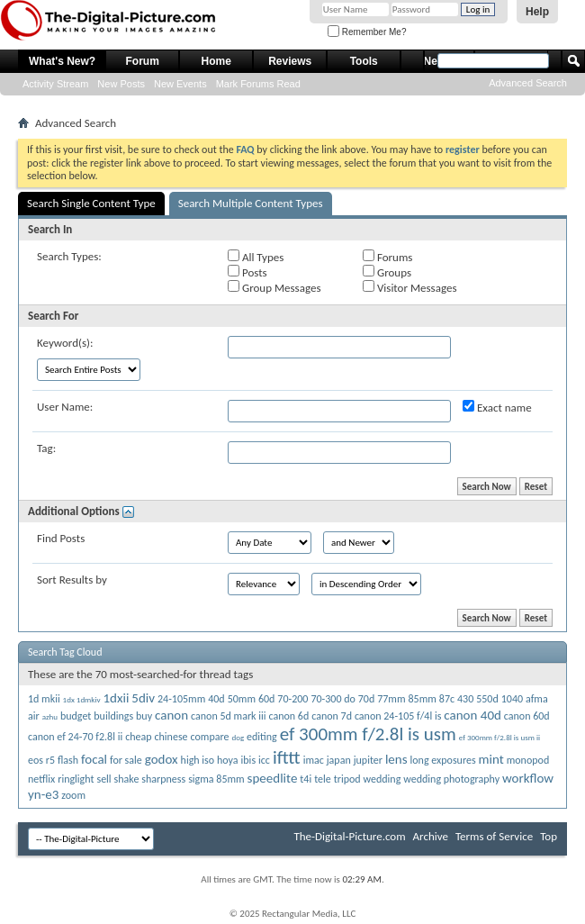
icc (264, 760)
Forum (143, 61)
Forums (387, 257)
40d (216, 699)
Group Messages (274, 287)
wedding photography (451, 779)
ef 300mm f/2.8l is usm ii (499, 737)
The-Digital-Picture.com (349, 836)
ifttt (287, 757)
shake (127, 779)
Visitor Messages (409, 287)
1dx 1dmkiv (82, 699)
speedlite (273, 778)
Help (537, 12)
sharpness (163, 779)
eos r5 (41, 760)
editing (262, 737)
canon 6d (288, 716)
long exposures (443, 760)
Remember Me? (367, 32)
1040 (512, 699)
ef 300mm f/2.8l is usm (368, 734)
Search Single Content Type (91, 203)
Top (549, 836)
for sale (126, 760)
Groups (387, 272)
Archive (431, 836)
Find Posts (61, 538)
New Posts (121, 84)
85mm (423, 699)
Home (216, 61)
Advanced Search (528, 83)
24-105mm (181, 699)
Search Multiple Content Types (251, 203)
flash (68, 760)
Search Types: (69, 256)
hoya (228, 760)
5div (143, 698)
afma (537, 699)
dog (238, 737)
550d (487, 699)
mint (491, 759)
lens (396, 759)
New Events (180, 84)
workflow (528, 778)
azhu (50, 716)
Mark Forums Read (258, 84)
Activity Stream (55, 84)
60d (266, 699)
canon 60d (527, 716)
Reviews (290, 61)
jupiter (368, 760)
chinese (171, 737)
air (34, 716)
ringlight (76, 779)
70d (366, 699)
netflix (41, 779)
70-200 (292, 699)
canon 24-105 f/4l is (398, 716)
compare (210, 737)
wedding (382, 779)
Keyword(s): (65, 343)
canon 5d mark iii (228, 716)
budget (76, 716)
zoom (73, 795)
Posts (247, 272)
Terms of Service (494, 836)
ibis (249, 760)
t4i (306, 779)
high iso (198, 760)
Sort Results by (72, 580)
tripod (347, 779)
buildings (113, 716)
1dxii (117, 698)
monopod (528, 760)
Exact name (497, 407)
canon (171, 715)
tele (323, 779)
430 (465, 699)
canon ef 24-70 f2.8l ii (75, 737)
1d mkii (44, 699)
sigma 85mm (216, 779)
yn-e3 (43, 794)
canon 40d (472, 715)
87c (447, 699)
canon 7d (332, 716)
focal (94, 759)
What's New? (62, 61)
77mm (391, 699)
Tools (364, 61)
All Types (256, 257)
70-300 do (333, 699)
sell (103, 779)
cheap (138, 737)
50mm (242, 699)
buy (144, 716)
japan (339, 760)
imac (314, 760)
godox (162, 759)
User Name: (65, 407)
